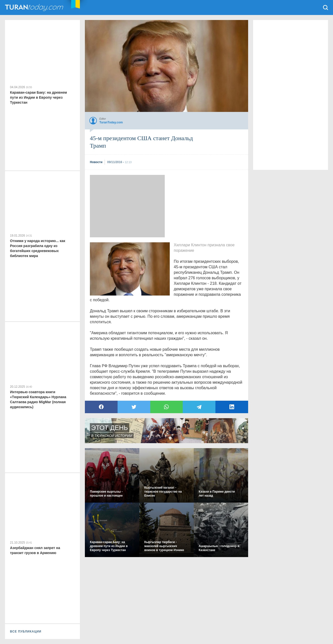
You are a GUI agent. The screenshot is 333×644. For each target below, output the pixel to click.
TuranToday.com (35, 7)
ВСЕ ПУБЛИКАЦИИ (26, 632)
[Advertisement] (127, 206)
